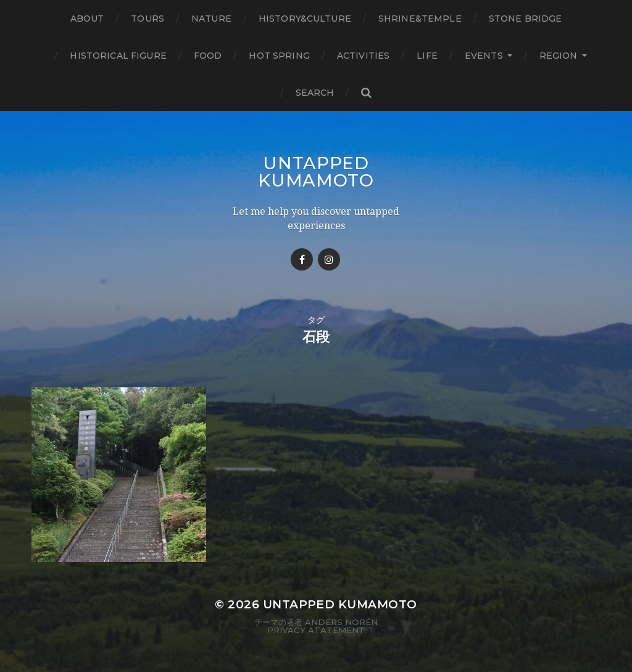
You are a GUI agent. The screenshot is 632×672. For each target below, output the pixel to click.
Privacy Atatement (316, 630)
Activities (363, 56)
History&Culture (305, 19)
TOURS (148, 19)
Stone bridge (526, 19)
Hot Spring (279, 56)
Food (208, 56)
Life (427, 56)
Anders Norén (341, 622)
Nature (211, 19)
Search (315, 93)
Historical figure (118, 56)
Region (559, 56)
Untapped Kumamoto (316, 172)
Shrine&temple (420, 19)
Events (484, 56)
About (87, 19)
